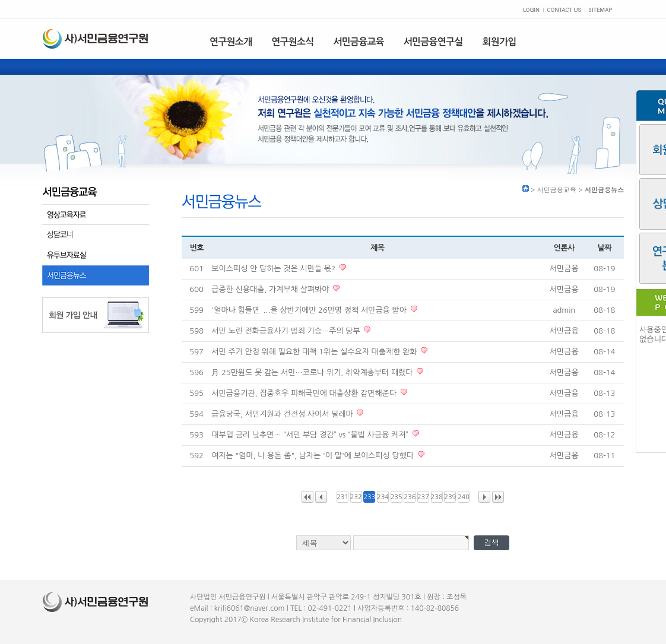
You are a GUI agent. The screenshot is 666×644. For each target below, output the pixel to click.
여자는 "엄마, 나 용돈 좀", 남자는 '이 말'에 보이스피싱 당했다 (313, 456)
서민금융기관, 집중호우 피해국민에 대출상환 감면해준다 (305, 393)
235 (397, 497)
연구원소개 (231, 42)
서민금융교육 (358, 42)
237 (423, 497)
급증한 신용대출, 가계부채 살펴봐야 (271, 289)
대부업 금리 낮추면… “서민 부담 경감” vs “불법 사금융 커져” (311, 435)
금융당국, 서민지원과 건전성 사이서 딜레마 (283, 414)
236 (410, 497)
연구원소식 (292, 42)
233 (369, 497)
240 (464, 497)
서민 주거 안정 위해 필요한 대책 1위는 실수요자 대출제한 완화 (315, 352)
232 (356, 497)
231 (342, 497)
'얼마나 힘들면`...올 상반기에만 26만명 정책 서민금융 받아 (310, 310)
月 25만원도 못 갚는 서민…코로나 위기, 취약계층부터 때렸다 (313, 372)
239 (450, 497)
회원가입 (500, 42)
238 (437, 497)
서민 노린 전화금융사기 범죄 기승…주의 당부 (287, 331)
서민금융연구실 (433, 42)
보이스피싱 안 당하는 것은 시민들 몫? (274, 269)
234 (383, 497)
